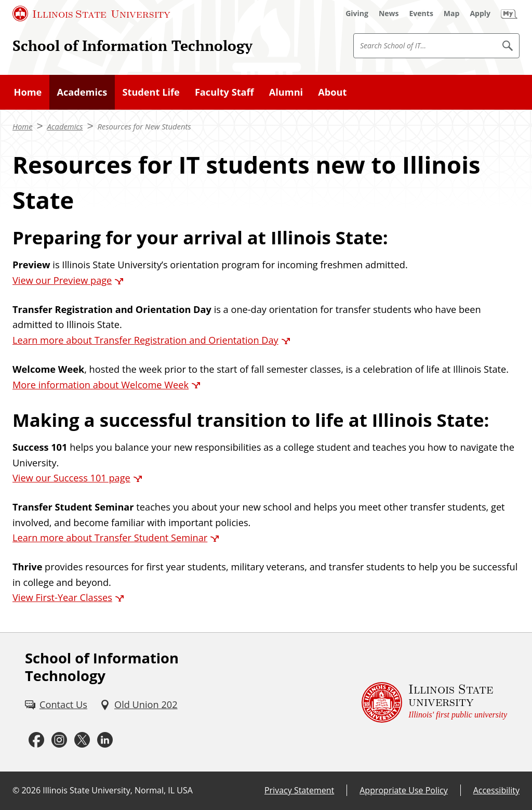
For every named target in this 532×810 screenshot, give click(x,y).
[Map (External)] (452, 14)
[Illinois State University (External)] (91, 14)
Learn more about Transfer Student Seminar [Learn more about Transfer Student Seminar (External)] (110, 538)
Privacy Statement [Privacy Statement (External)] (299, 790)
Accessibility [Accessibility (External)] (496, 790)
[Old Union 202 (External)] (139, 705)
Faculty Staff (224, 92)
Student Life (151, 92)
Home (28, 92)
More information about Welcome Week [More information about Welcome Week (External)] (101, 385)
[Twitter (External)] (82, 740)
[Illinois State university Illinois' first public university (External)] (434, 702)
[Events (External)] (421, 14)
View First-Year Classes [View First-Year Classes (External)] (62, 597)
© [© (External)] (16, 790)
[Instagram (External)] (59, 740)
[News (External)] (389, 14)
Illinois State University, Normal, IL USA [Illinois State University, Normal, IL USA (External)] (118, 790)
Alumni (286, 92)
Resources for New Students (144, 126)
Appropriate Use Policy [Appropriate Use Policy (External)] (403, 790)
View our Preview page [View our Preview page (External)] (62, 280)
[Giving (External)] (357, 14)
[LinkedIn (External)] (105, 740)
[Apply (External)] (480, 14)
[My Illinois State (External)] (509, 14)
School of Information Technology (132, 45)
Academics (82, 92)
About (332, 92)
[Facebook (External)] (36, 740)
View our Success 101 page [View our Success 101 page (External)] (71, 478)
